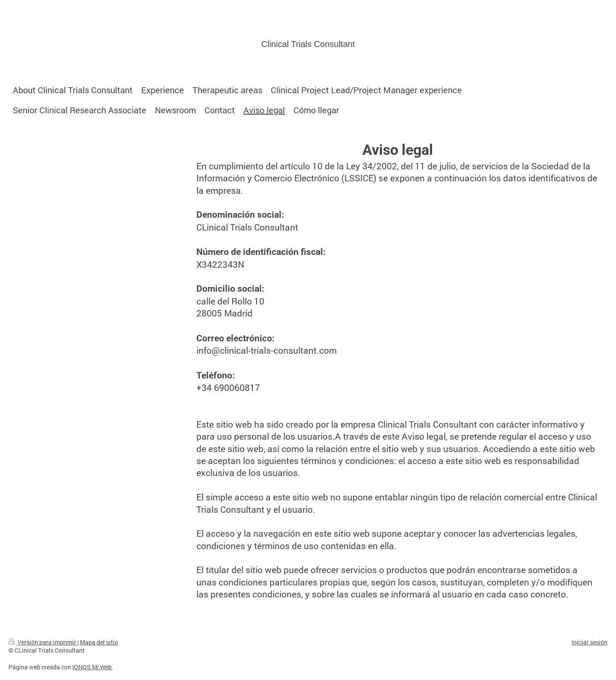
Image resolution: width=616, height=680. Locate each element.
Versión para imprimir (43, 642)
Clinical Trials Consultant (308, 44)
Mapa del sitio (99, 642)
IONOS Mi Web (92, 667)
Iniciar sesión (589, 642)
